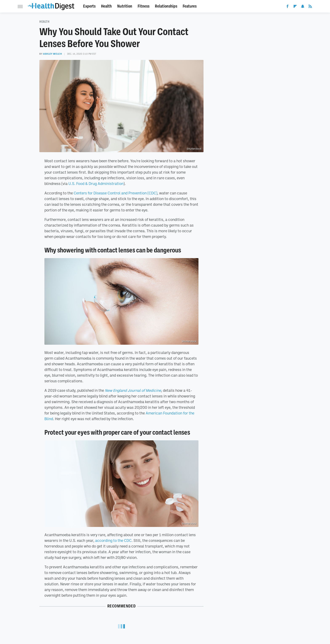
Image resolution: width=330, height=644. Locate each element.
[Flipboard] (295, 7)
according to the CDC (113, 540)
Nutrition (125, 6)
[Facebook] (287, 7)
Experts (89, 6)
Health (106, 6)
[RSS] (310, 7)
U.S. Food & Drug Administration (96, 183)
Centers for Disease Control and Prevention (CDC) (115, 193)
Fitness (144, 6)
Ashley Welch (53, 54)
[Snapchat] (303, 7)
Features (190, 6)
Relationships (166, 6)
